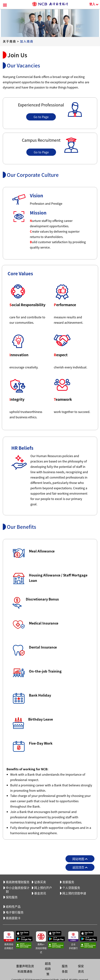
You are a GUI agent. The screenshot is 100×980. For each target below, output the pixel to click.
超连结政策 (48, 969)
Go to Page (41, 117)
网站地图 (80, 859)
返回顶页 (80, 867)
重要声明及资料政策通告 (25, 969)
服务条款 (65, 969)
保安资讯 (81, 969)
